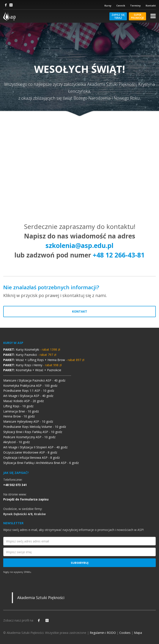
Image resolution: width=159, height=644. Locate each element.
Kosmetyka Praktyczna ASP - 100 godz (30, 386)
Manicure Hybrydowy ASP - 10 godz (28, 421)
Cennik (121, 6)
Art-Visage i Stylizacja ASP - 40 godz (28, 396)
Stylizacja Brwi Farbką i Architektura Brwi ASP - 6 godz (41, 463)
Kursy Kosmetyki (32, 349)
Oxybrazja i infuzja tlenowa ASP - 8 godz (31, 458)
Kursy (108, 6)
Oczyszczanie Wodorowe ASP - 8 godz (30, 452)
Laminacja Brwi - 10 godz (21, 411)
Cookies (125, 633)
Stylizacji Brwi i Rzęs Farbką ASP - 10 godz (33, 432)
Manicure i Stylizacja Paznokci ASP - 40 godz (34, 380)
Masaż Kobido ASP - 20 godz (24, 401)
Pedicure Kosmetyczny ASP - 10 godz (29, 437)
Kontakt (151, 6)
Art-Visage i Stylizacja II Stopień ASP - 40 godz (35, 447)
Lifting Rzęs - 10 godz (18, 406)
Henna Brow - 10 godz (19, 416)
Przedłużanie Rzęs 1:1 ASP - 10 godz (29, 391)
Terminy (135, 6)
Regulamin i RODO (103, 633)
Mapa (138, 633)
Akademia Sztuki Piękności (41, 598)
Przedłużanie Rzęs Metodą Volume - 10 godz (35, 427)
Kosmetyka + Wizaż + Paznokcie (32, 370)
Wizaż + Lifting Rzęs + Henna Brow (44, 360)
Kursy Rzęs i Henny (32, 365)
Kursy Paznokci (30, 355)
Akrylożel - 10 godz (17, 442)
